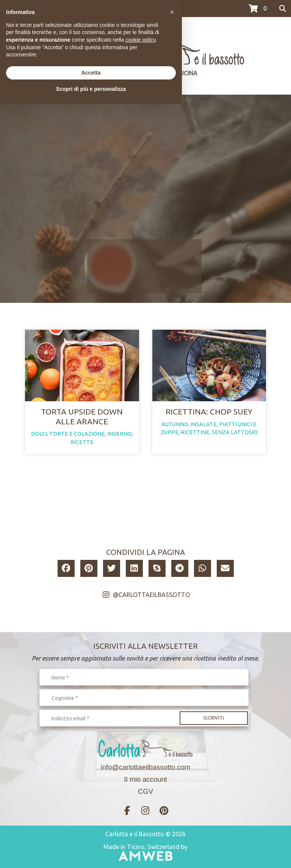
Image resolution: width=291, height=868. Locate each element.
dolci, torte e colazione (68, 434)
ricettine (195, 432)
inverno (120, 434)
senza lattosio (235, 432)
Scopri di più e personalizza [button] (91, 853)
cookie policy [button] (140, 804)
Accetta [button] (91, 837)
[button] (66, 568)
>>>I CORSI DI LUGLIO (33, 9)
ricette (82, 442)
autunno (175, 424)
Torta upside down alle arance (82, 416)
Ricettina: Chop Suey (209, 411)
